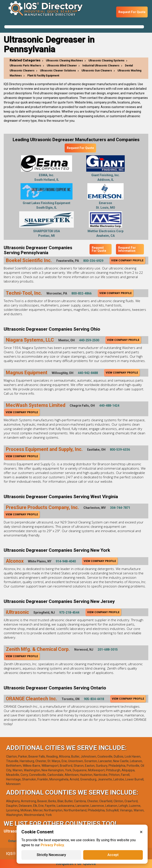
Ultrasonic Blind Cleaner (62, 66)
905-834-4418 (94, 699)
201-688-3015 (108, 650)
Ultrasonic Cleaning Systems (106, 61)
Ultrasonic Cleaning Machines (64, 61)
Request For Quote (132, 12)
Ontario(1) (16, 841)
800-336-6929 (93, 261)
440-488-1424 (109, 406)
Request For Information (127, 249)
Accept (113, 855)
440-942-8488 (88, 373)
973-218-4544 (69, 613)
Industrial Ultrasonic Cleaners (101, 66)
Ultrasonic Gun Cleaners (97, 71)
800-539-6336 (120, 450)
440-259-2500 (89, 340)
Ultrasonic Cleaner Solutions (58, 71)
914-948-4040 (66, 561)
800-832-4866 (81, 293)
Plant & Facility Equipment (43, 76)
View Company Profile (127, 261)
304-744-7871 (120, 508)
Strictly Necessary (51, 855)
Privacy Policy (52, 845)
